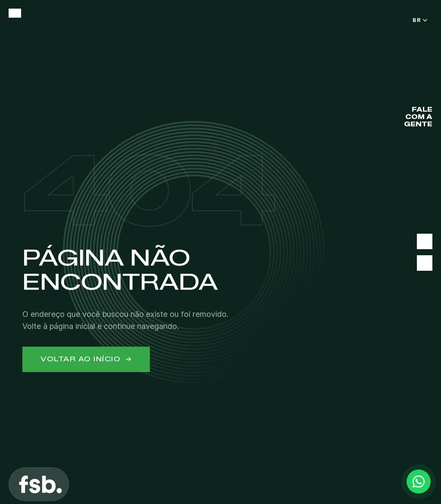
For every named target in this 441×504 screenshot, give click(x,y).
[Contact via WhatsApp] (419, 482)
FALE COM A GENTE (418, 117)
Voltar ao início (86, 359)
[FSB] (40, 484)
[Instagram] (425, 263)
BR (420, 20)
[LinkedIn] (425, 241)
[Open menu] (15, 13)
